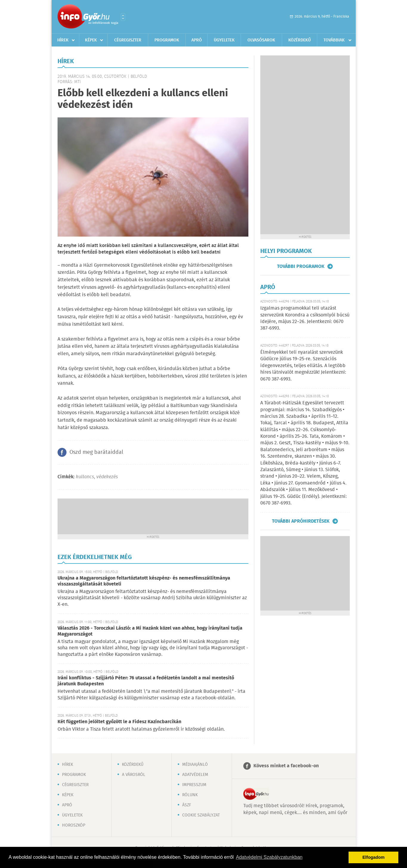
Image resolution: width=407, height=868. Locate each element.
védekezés (107, 477)
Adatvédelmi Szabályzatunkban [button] (269, 857)
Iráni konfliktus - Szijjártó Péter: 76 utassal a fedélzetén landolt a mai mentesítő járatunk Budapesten (146, 681)
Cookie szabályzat (201, 815)
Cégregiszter (128, 40)
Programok (167, 40)
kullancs (85, 477)
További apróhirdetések (301, 521)
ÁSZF (187, 805)
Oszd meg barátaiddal (96, 452)
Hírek (63, 40)
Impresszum (194, 785)
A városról (134, 775)
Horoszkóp (74, 825)
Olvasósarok (261, 40)
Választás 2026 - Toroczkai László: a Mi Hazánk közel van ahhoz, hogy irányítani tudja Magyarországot (150, 631)
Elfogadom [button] (374, 857)
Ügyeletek (224, 40)
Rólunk (190, 795)
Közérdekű (300, 40)
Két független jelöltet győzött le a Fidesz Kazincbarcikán (119, 722)
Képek (91, 40)
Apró (197, 40)
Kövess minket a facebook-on (286, 766)
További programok (301, 266)
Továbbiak (334, 40)
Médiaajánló (195, 765)
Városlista (123, 17)
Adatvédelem (195, 775)
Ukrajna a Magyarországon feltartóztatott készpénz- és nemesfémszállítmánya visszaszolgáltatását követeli (144, 581)
